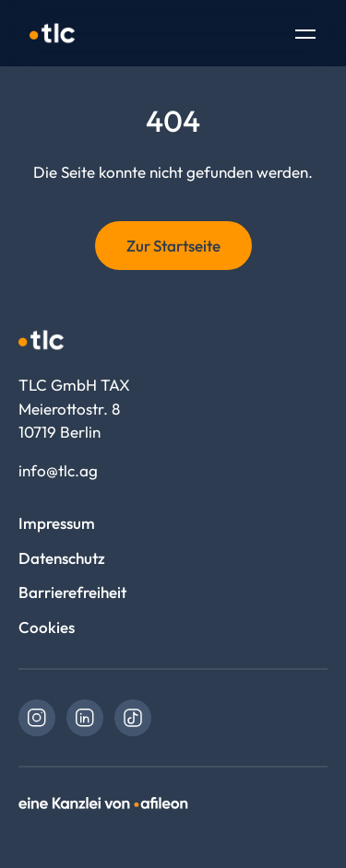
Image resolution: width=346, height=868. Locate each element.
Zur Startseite (173, 246)
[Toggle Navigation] (305, 36)
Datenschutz (62, 558)
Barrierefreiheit (72, 592)
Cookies (47, 627)
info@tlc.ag (58, 470)
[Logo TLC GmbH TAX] (52, 33)
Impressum (57, 523)
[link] (37, 718)
